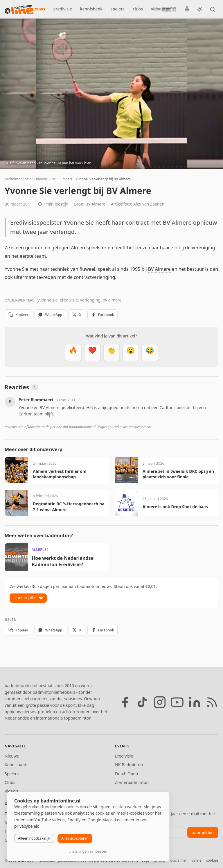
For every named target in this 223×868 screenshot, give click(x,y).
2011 (55, 179)
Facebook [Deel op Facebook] (103, 315)
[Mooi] (92, 353)
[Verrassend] (131, 353)
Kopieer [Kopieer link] (18, 315)
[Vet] (73, 353)
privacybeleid (27, 826)
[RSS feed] (212, 702)
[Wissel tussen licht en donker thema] (200, 9)
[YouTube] (177, 702)
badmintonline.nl (19, 179)
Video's (11, 791)
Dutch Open (126, 774)
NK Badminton (129, 765)
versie (196, 860)
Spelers (12, 774)
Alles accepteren (75, 838)
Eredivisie (124, 756)
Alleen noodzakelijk (34, 838)
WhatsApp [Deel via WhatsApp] (50, 315)
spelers (118, 9)
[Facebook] (125, 702)
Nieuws (12, 756)
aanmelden (203, 832)
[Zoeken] (213, 9)
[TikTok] (142, 702)
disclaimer (179, 860)
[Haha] (150, 353)
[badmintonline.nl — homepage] (19, 9)
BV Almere (159, 269)
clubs (138, 9)
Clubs (10, 782)
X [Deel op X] (77, 315)
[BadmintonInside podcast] (187, 9)
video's (158, 9)
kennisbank (91, 9)
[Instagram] (160, 702)
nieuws (38, 9)
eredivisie (63, 9)
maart (67, 179)
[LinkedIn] (195, 702)
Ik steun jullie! (28, 598)
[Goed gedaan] (111, 353)
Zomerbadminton (132, 782)
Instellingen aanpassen (88, 851)
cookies (212, 860)
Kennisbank (16, 765)
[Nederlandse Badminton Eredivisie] (169, 9)
